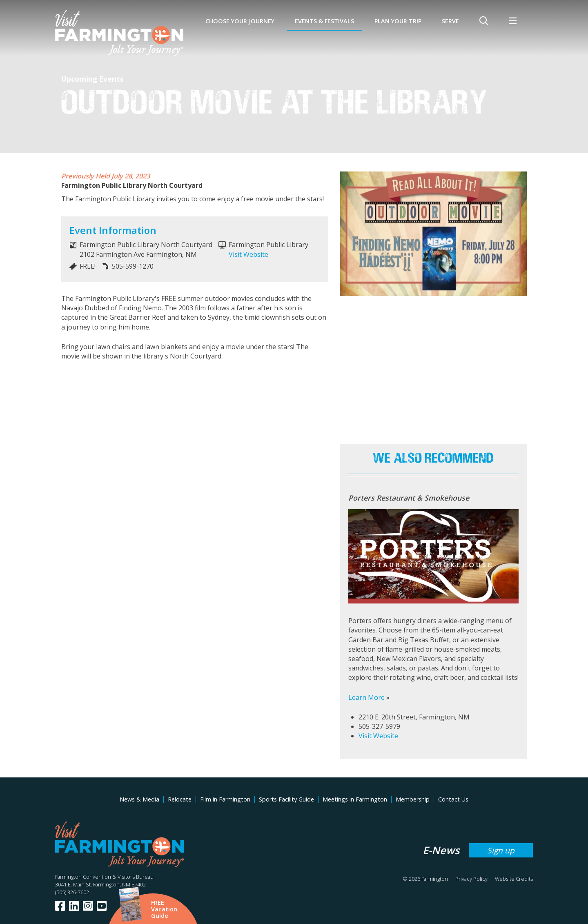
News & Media (139, 799)
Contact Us (453, 799)
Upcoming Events (92, 79)
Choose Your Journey (240, 21)
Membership (413, 799)
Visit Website (248, 254)
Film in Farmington (225, 799)
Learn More (366, 697)
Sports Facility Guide (286, 799)
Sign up (501, 850)
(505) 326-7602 (72, 892)
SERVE (450, 21)
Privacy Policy (471, 879)
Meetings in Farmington (355, 799)
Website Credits (514, 879)
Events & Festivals (324, 21)
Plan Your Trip (398, 21)
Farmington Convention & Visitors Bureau (104, 877)
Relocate (180, 799)
